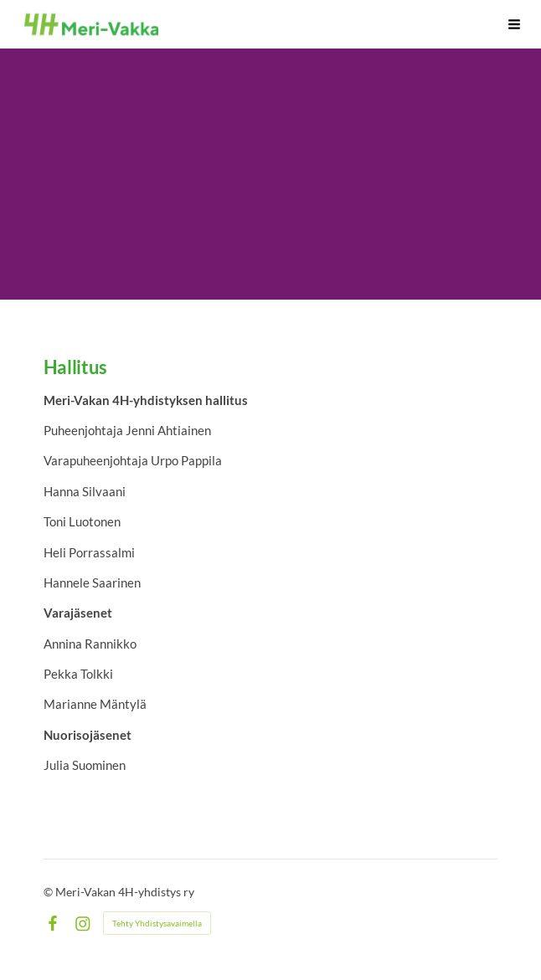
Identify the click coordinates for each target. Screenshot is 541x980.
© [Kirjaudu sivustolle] (49, 892)
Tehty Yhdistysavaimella (157, 923)
